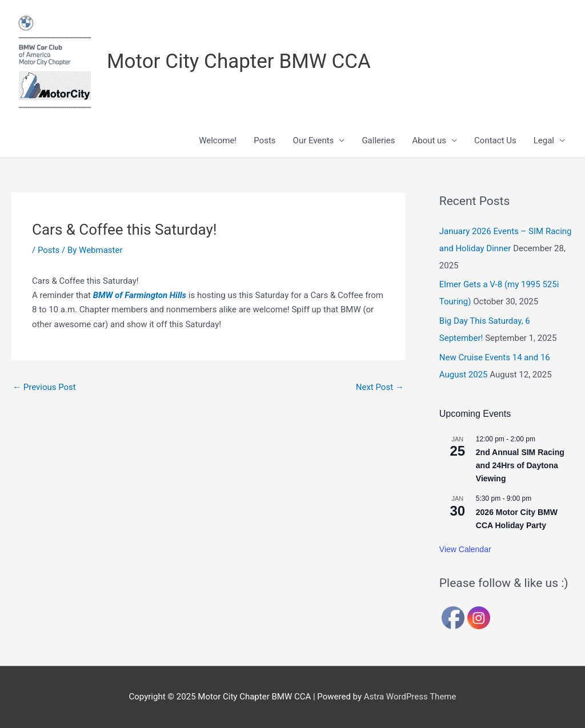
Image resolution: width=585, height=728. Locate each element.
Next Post (380, 387)
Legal (544, 140)
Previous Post (44, 387)
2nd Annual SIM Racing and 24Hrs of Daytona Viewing (520, 465)
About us (429, 140)
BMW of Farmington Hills (140, 295)
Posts (265, 140)
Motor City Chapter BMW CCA (239, 61)
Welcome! (218, 140)
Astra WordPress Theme (410, 697)
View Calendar (465, 549)
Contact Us (495, 140)
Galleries (378, 140)
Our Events (314, 140)
